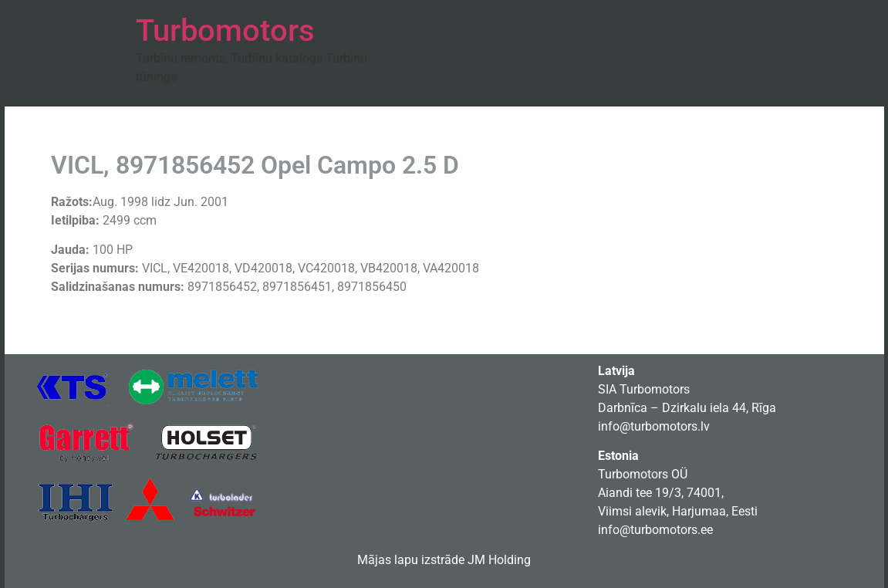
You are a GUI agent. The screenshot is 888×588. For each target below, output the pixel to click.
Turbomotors (225, 30)
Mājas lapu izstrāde (411, 560)
